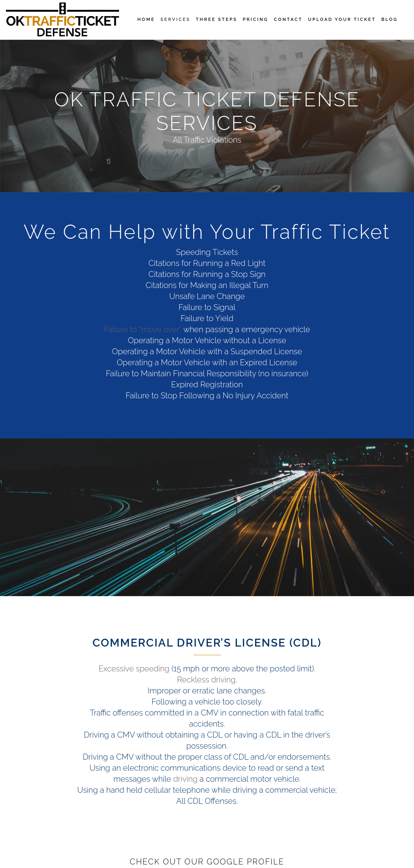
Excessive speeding (134, 669)
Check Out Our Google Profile (207, 862)
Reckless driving (206, 680)
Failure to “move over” (143, 329)
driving (185, 779)
